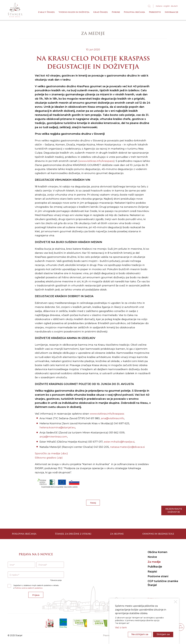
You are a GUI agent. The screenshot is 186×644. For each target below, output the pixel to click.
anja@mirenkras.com (53, 437)
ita (159, 6)
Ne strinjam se (140, 634)
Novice (152, 557)
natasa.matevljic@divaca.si (127, 447)
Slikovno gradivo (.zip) (49, 458)
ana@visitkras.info (113, 418)
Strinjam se (163, 634)
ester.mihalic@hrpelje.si (119, 442)
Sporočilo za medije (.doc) (51, 453)
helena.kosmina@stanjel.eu (57, 427)
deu (174, 6)
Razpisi (152, 572)
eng (167, 6)
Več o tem (121, 628)
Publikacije (155, 567)
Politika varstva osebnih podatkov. (29, 588)
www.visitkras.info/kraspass (96, 161)
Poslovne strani (158, 576)
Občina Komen (158, 552)
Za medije (154, 562)
